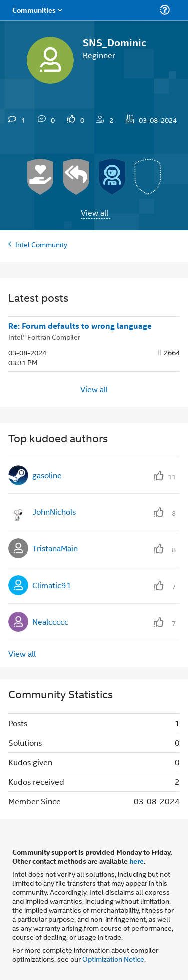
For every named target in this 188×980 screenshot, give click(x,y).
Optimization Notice (113, 959)
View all (95, 213)
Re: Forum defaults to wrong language (80, 326)
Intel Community (41, 244)
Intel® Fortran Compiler (44, 336)
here (137, 861)
